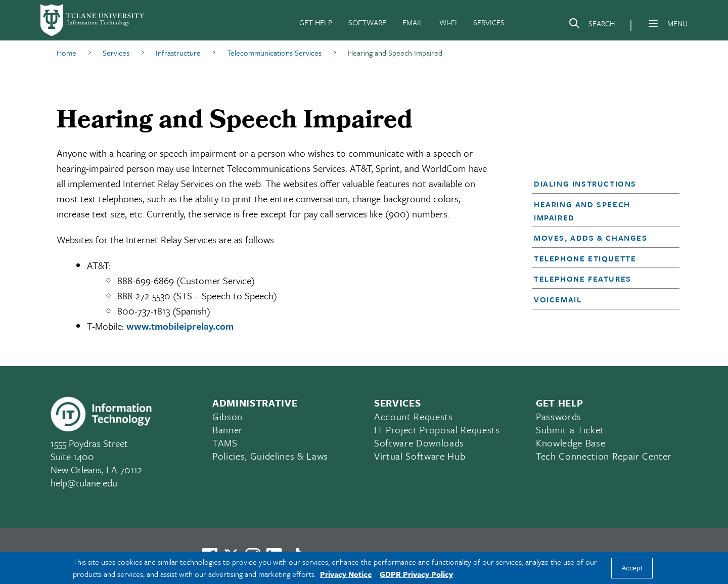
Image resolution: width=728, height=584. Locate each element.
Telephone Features (583, 279)
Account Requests (414, 416)
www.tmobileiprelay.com (180, 326)
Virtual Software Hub (420, 456)
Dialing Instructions (585, 184)
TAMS (225, 443)
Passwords (559, 416)
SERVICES (489, 22)
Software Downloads (419, 443)
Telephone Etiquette (585, 258)
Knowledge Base (571, 443)
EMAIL (413, 22)
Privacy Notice (346, 574)
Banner (227, 430)
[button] (600, 184)
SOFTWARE (367, 22)
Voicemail (558, 299)
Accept (632, 568)
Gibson (227, 416)
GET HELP (316, 22)
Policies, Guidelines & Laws (270, 456)
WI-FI (448, 22)
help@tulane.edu (84, 483)
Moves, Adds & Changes (591, 238)
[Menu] (653, 23)
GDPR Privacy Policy (416, 574)
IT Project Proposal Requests (437, 430)
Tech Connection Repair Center (604, 456)
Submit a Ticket (570, 430)
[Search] (591, 25)
